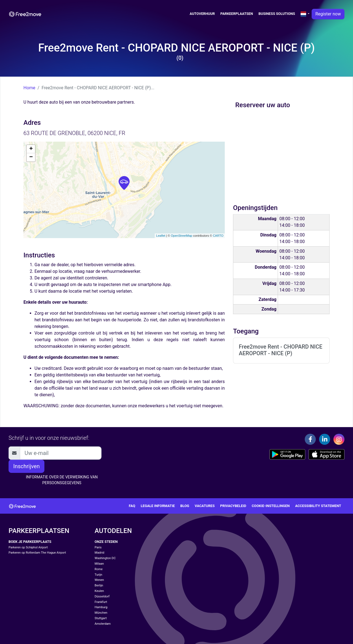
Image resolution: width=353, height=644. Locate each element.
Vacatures (205, 506)
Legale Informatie (158, 506)
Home (29, 88)
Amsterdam (103, 624)
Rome (99, 569)
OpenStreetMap (181, 236)
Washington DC (105, 558)
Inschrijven (26, 466)
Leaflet (161, 236)
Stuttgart (101, 618)
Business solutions (277, 14)
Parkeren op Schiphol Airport (28, 547)
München (101, 613)
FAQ (132, 506)
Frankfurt (101, 602)
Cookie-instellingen (271, 506)
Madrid (99, 553)
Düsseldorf (102, 596)
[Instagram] (339, 439)
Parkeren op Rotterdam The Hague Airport (37, 553)
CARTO (218, 236)
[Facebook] (310, 439)
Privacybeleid (233, 506)
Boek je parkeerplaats (30, 542)
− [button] (31, 157)
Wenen (99, 580)
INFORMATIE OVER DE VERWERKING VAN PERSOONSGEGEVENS (62, 480)
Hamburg (101, 607)
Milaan (99, 564)
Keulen (99, 591)
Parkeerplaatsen (237, 14)
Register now (328, 14)
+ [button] (31, 149)
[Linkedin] (325, 439)
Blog (185, 506)
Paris (98, 547)
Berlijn (99, 585)
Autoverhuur (202, 14)
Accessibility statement (318, 506)
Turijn (98, 575)
